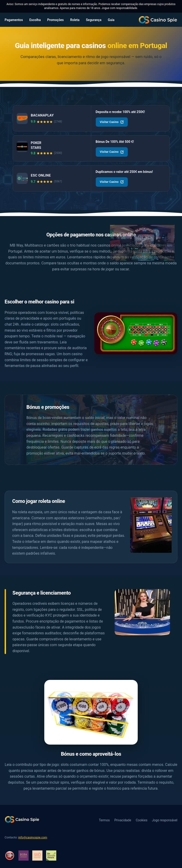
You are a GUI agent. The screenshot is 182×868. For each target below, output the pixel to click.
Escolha (35, 20)
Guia (111, 20)
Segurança (94, 20)
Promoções (55, 20)
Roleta (75, 20)
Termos (104, 820)
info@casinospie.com (33, 837)
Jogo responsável (165, 820)
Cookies (142, 820)
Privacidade (123, 820)
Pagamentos (14, 20)
